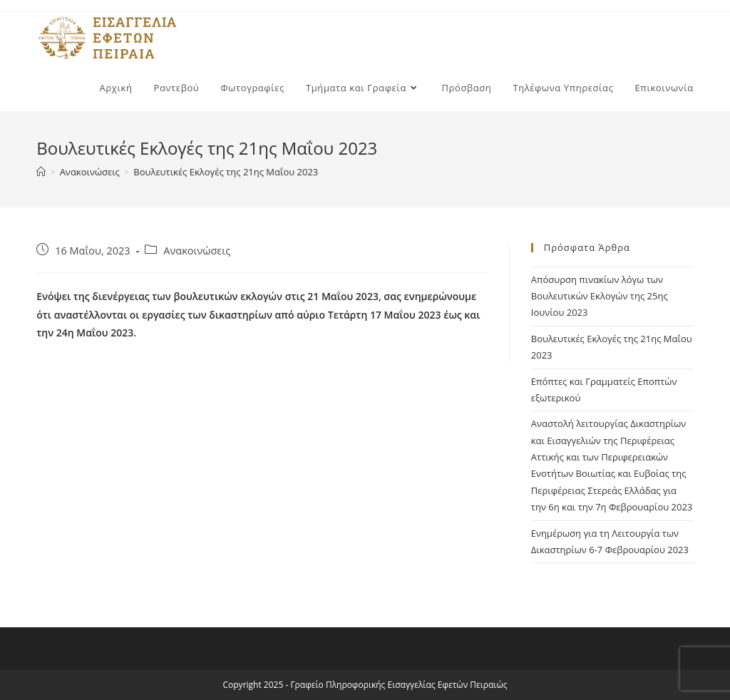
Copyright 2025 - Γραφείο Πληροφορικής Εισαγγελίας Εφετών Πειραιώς (365, 685)
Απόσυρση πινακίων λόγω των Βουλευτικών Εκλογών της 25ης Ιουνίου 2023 (600, 296)
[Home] (41, 172)
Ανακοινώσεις (197, 251)
